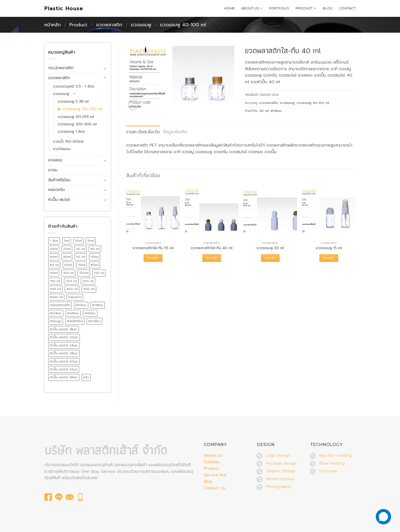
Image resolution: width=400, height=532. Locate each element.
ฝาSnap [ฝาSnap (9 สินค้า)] (56, 321)
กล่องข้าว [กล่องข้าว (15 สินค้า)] (75, 297)
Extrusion (328, 471)
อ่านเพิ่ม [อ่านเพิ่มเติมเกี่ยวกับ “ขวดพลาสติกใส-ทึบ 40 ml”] (212, 258)
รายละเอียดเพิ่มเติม (143, 132)
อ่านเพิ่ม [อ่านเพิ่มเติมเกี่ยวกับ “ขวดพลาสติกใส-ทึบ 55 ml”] (153, 258)
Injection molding (335, 455)
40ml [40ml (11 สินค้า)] (54, 257)
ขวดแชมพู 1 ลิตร (71, 131)
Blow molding (332, 463)
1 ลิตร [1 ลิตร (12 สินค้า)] (54, 241)
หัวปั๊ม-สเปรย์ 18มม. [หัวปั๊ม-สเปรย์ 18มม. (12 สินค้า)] (64, 329)
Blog (328, 8)
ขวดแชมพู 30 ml (270, 248)
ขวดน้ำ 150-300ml (68, 141)
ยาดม (53, 170)
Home (229, 8)
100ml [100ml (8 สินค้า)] (84, 273)
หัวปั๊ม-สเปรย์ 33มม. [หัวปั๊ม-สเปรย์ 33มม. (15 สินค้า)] (64, 369)
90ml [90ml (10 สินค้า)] (54, 273)
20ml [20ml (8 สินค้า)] (54, 249)
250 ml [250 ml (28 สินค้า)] (88, 281)
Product (306, 8)
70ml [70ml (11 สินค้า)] (81, 265)
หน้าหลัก (53, 25)
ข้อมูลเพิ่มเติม (175, 132)
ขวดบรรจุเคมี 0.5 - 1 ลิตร (74, 86)
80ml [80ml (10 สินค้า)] (95, 265)
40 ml (264, 111)
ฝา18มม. (276, 111)
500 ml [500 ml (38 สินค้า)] (89, 289)
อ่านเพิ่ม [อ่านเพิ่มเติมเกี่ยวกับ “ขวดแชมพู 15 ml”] (329, 258)
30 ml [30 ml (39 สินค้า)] (80, 249)
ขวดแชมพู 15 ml (329, 248)
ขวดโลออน (62, 149)
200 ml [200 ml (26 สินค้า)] (71, 281)
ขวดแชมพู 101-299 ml (76, 117)
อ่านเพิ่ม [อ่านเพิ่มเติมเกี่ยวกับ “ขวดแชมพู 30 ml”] (270, 258)
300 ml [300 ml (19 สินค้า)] (55, 289)
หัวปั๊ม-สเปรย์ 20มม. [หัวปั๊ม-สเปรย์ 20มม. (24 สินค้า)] (64, 337)
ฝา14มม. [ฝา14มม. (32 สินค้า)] (81, 305)
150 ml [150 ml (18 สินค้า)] (55, 281)
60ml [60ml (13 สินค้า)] (68, 265)
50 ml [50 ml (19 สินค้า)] (81, 257)
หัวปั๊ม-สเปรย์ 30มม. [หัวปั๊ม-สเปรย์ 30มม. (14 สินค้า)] (64, 361)
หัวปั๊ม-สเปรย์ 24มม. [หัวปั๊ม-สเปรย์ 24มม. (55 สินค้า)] (64, 345)
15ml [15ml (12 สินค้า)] (91, 241)
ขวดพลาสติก (109, 25)
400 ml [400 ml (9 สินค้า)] (72, 289)
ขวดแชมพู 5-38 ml (73, 101)
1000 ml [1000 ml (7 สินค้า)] (56, 297)
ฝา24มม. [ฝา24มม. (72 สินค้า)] (56, 313)
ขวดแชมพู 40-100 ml (183, 25)
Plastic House (64, 8)
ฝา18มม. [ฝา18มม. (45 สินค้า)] (98, 305)
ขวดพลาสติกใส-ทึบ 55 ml (153, 248)
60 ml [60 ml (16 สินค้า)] (54, 265)
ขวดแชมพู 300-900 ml (77, 124)
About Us (252, 8)
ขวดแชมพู (141, 25)
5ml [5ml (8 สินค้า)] (67, 241)
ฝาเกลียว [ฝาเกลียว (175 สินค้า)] (95, 321)
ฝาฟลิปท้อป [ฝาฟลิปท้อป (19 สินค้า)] (75, 321)
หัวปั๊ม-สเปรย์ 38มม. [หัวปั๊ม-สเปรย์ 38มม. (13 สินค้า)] (64, 377)
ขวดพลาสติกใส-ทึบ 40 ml (212, 248)
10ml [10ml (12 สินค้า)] (78, 241)
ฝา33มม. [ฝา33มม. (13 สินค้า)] (90, 313)
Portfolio (279, 8)
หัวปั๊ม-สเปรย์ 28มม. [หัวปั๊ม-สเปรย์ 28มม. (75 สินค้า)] (64, 353)
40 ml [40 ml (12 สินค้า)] (95, 249)
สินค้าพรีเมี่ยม (59, 180)
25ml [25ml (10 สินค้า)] (67, 249)
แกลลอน (55, 160)
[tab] (143, 132)
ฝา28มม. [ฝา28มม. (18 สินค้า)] (73, 313)
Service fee (215, 475)
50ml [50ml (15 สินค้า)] (95, 257)
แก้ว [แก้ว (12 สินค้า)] (86, 377)
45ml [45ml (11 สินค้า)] (67, 257)
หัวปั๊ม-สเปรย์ (59, 200)
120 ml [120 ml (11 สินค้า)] (99, 273)
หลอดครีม (57, 190)
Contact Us (215, 488)
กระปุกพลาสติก (61, 68)
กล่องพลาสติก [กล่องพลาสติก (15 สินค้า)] (60, 305)
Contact (347, 8)
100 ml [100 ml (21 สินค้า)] (68, 273)
